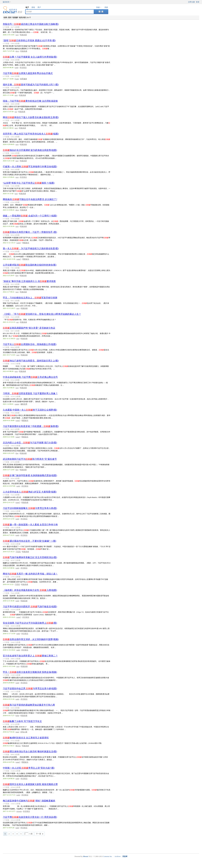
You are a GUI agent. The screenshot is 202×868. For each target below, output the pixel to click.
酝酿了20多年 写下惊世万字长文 (22, 721)
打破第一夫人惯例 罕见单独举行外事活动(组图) (30, 167)
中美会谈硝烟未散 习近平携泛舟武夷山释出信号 (30, 377)
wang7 (19, 243)
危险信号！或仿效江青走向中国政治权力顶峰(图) (31, 24)
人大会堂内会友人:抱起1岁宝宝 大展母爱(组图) (30, 492)
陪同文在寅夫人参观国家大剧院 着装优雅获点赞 (30, 784)
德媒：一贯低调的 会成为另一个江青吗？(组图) (30, 216)
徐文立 (18, 746)
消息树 (125, 856)
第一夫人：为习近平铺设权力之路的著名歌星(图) (31, 248)
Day (17, 276)
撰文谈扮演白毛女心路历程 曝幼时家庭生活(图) (30, 751)
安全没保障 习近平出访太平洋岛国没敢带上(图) (30, 623)
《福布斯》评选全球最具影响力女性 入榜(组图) (30, 590)
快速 (98, 7)
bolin (17, 716)
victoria (19, 811)
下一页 (39, 834)
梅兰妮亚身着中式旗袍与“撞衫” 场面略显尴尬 (29, 801)
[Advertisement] (102, 844)
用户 (39, 7)
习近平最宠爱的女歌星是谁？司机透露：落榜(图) (31, 426)
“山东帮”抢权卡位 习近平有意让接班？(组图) (29, 183)
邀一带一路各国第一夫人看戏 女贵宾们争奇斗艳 (30, 525)
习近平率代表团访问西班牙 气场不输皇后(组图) (30, 607)
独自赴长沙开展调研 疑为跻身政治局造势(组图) (30, 150)
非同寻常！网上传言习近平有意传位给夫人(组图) (31, 134)
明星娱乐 (26, 243)
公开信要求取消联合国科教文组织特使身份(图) (30, 265)
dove (17, 51)
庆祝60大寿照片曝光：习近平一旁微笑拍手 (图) (30, 232)
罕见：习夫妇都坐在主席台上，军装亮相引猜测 (30, 298)
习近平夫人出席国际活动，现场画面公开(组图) (30, 344)
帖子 (27, 7)
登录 (198, 2)
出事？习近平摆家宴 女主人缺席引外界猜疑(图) (30, 57)
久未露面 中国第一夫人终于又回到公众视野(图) (30, 410)
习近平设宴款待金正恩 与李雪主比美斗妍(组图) (30, 688)
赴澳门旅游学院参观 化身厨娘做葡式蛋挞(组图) (30, 475)
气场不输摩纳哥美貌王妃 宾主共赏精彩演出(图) (30, 557)
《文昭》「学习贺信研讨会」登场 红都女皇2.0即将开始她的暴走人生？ (42, 314)
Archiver (118, 856)
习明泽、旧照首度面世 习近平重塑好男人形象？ (30, 393)
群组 (33, 7)
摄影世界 (24, 404)
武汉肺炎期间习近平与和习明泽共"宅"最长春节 (30, 459)
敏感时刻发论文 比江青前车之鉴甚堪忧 (26, 738)
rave (17, 35)
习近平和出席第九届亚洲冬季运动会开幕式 (28, 73)
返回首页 (6, 2)
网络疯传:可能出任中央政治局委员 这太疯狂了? (30, 199)
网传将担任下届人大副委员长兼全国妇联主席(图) (31, 117)
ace (16, 112)
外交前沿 (23, 68)
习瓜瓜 (18, 552)
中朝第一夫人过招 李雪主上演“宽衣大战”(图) (29, 768)
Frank (17, 79)
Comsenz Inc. (108, 856)
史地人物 (24, 732)
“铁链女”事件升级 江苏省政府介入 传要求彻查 (29, 281)
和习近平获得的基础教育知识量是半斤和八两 (29, 705)
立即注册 (191, 2)
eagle (16, 68)
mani (17, 732)
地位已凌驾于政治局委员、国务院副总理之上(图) (31, 361)
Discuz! (86, 856)
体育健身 (23, 79)
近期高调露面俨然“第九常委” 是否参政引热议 (29, 328)
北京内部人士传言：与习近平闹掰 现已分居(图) (30, 443)
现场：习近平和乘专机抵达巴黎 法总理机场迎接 (30, 101)
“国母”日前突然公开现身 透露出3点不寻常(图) (29, 40)
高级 (106, 7)
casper (17, 404)
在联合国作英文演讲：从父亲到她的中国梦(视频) (31, 639)
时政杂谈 (23, 35)
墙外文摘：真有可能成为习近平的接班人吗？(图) (31, 85)
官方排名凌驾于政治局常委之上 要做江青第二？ (30, 656)
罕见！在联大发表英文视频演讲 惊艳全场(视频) (30, 672)
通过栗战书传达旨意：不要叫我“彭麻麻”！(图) (30, 541)
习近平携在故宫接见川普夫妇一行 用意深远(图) (30, 817)
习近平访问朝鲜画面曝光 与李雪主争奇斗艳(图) (30, 508)
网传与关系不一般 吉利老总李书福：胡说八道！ (30, 574)
